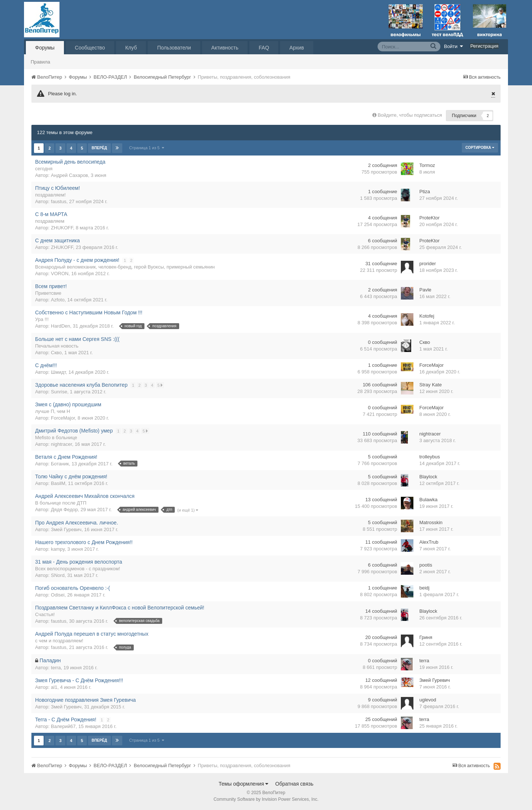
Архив (296, 48)
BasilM (58, 483)
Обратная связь (294, 784)
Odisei (58, 595)
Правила (40, 62)
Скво (56, 353)
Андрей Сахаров (69, 175)
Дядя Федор (64, 510)
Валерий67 (63, 726)
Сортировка (480, 148)
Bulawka (428, 500)
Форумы (45, 48)
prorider (428, 264)
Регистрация (484, 46)
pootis (426, 565)
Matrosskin (431, 522)
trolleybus (430, 457)
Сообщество (90, 48)
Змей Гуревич (66, 529)
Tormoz (427, 165)
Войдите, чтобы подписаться (410, 115)
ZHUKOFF (62, 228)
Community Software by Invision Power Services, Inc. (266, 799)
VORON (60, 274)
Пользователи (174, 48)
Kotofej (427, 316)
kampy (58, 549)
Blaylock (428, 477)
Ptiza (425, 192)
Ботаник (60, 464)
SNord (58, 575)
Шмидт (58, 372)
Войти (454, 46)
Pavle (425, 290)
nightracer (62, 444)
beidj (424, 588)
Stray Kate (431, 385)
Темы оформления (244, 784)
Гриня (426, 637)
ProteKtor (429, 218)
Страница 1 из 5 (147, 148)
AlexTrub (429, 542)
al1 (54, 687)
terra (56, 668)
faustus (59, 201)
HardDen (61, 326)
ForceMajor (432, 365)
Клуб (131, 48)
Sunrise (59, 392)
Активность (225, 48)
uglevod (428, 700)
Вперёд (99, 148)
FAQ (264, 48)
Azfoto (58, 300)
